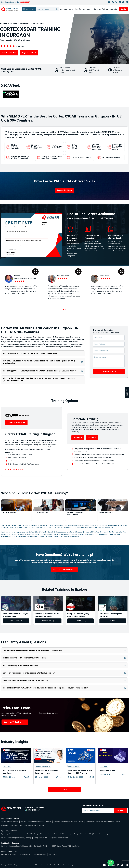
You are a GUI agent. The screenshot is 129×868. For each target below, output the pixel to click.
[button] (63, 310)
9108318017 (25, 2)
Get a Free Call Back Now (63, 570)
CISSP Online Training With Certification (66, 846)
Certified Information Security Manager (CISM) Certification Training (25, 846)
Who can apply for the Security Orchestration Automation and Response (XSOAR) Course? (40, 371)
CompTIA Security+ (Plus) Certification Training (91, 834)
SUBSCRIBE (121, 811)
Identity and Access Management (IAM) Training (103, 822)
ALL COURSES (29, 9)
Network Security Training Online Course (68, 822)
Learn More (14, 621)
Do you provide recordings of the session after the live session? (29, 673)
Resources (87, 9)
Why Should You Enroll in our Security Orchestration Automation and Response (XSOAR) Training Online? (39, 362)
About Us (78, 9)
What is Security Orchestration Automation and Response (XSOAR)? (31, 353)
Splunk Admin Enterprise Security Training (36, 822)
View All (64, 789)
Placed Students (40, 854)
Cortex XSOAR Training (10, 822)
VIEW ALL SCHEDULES (14, 470)
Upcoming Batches (67, 9)
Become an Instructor (9, 854)
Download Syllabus (9, 53)
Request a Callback (29, 53)
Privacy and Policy (33, 865)
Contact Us (113, 9)
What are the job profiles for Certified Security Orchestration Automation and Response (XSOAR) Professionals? (39, 379)
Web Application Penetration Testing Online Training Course (23, 825)
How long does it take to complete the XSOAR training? (25, 680)
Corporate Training (101, 9)
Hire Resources (25, 854)
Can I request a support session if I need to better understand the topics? (33, 650)
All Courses (53, 854)
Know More (92, 438)
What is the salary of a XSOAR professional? (21, 665)
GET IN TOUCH (107, 372)
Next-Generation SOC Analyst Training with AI (34, 834)
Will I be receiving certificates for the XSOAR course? (24, 658)
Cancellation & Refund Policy (64, 865)
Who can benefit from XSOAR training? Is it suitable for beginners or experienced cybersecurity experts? (45, 688)
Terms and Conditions (46, 865)
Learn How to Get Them (13, 722)
